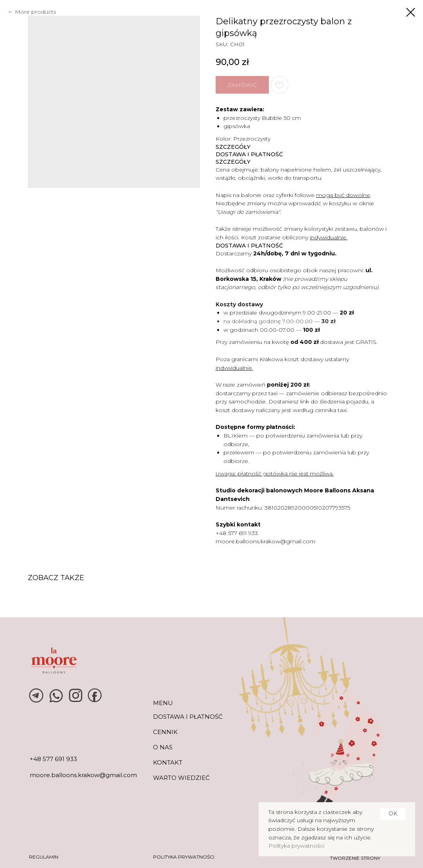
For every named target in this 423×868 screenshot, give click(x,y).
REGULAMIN (44, 857)
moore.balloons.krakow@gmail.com (265, 541)
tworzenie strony (355, 858)
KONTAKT (168, 762)
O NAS (163, 747)
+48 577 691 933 (237, 533)
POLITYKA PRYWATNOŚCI (184, 857)
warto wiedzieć (181, 778)
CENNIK (165, 732)
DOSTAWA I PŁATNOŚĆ (188, 717)
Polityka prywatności (296, 846)
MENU (163, 703)
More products (35, 12)
